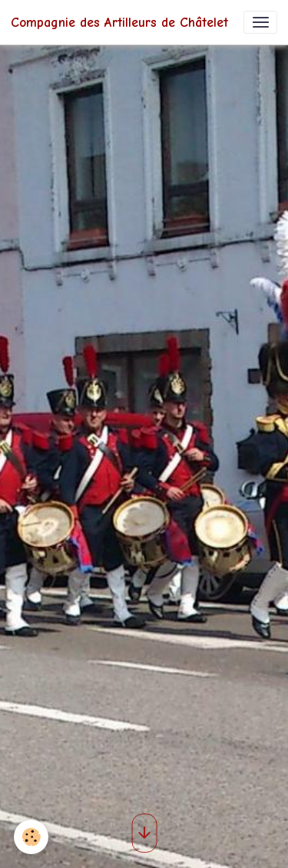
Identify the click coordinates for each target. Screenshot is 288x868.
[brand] (119, 22)
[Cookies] (31, 837)
